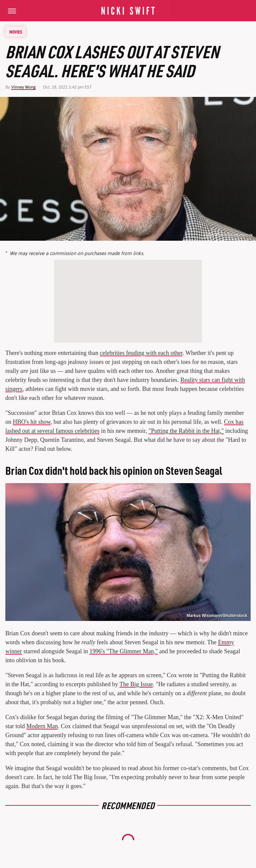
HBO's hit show (32, 422)
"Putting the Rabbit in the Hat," (186, 431)
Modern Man (42, 726)
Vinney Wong (23, 87)
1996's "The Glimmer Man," (123, 651)
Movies (16, 32)
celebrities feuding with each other (141, 353)
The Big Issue (136, 684)
